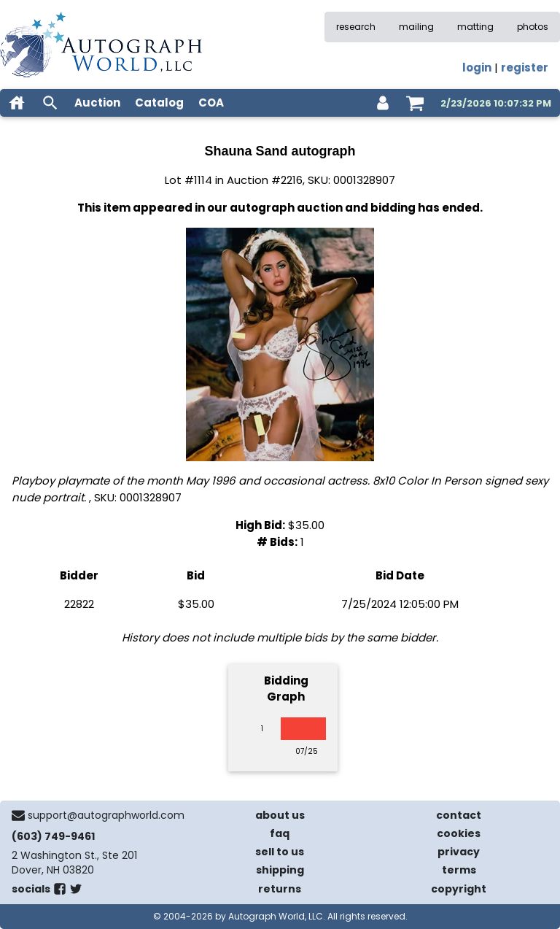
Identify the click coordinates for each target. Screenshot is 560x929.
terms (459, 870)
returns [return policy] (280, 889)
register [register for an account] (525, 68)
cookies (459, 833)
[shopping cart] (415, 103)
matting (475, 27)
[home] (17, 103)
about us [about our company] (280, 815)
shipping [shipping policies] (280, 870)
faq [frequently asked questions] (280, 833)
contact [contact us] (459, 815)
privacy (459, 852)
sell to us (280, 852)
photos (533, 27)
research (356, 27)
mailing (416, 27)
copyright (459, 889)
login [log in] (477, 68)
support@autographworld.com (106, 815)
